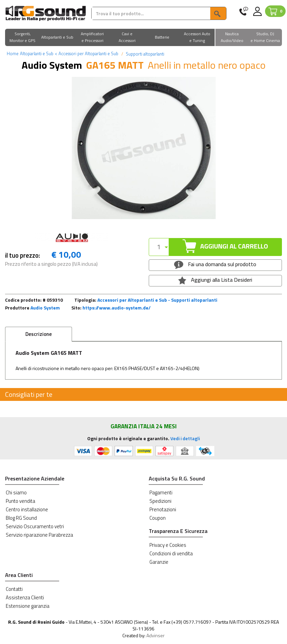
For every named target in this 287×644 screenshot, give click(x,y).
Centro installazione (27, 509)
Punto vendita (20, 501)
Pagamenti (161, 492)
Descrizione (39, 334)
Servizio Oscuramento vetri (35, 526)
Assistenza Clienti (25, 597)
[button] (22, 38)
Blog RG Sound (21, 518)
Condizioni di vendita (171, 553)
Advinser (156, 635)
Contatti (14, 589)
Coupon (158, 518)
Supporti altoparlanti (145, 54)
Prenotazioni (163, 509)
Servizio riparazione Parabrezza (39, 535)
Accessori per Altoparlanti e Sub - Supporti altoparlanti (157, 300)
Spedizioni (160, 501)
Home (13, 53)
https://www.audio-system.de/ (117, 308)
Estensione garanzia (28, 606)
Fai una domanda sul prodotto (215, 264)
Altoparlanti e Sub (37, 53)
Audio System (45, 308)
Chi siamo (16, 492)
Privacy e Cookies (168, 545)
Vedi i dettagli (185, 438)
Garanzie (159, 562)
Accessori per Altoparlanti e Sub (87, 53)
